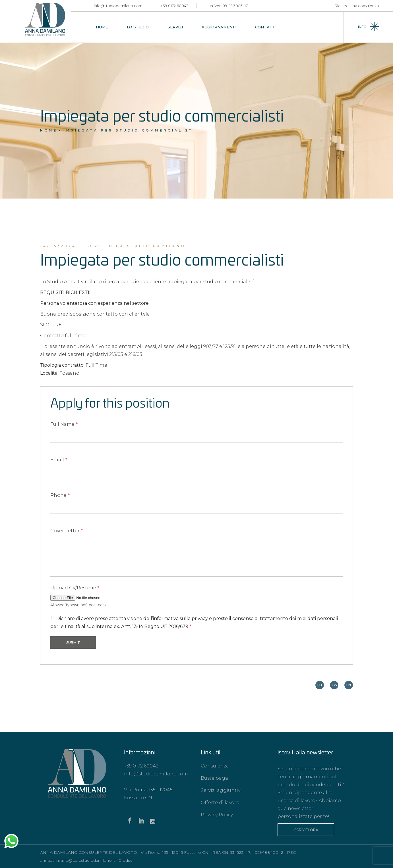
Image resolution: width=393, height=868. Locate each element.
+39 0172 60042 (174, 6)
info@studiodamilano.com (118, 6)
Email (59, 460)
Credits (125, 860)
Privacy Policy (217, 815)
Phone (60, 495)
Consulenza (215, 766)
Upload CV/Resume (75, 588)
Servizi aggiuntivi (221, 790)
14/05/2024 (58, 246)
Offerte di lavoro (220, 803)
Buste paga (214, 778)
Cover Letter (67, 531)
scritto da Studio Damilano (136, 246)
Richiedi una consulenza (357, 6)
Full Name (64, 424)
